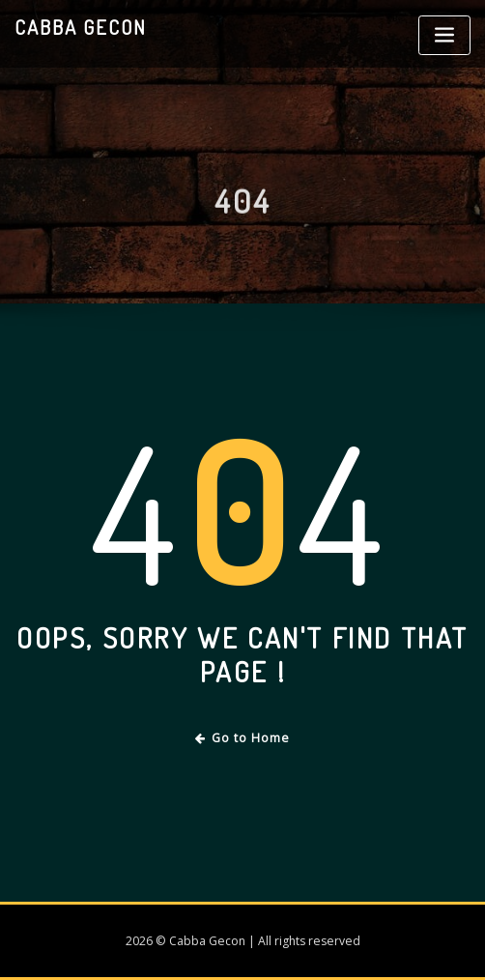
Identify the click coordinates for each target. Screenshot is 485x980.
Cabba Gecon (81, 27)
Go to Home (243, 738)
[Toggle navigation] (444, 35)
